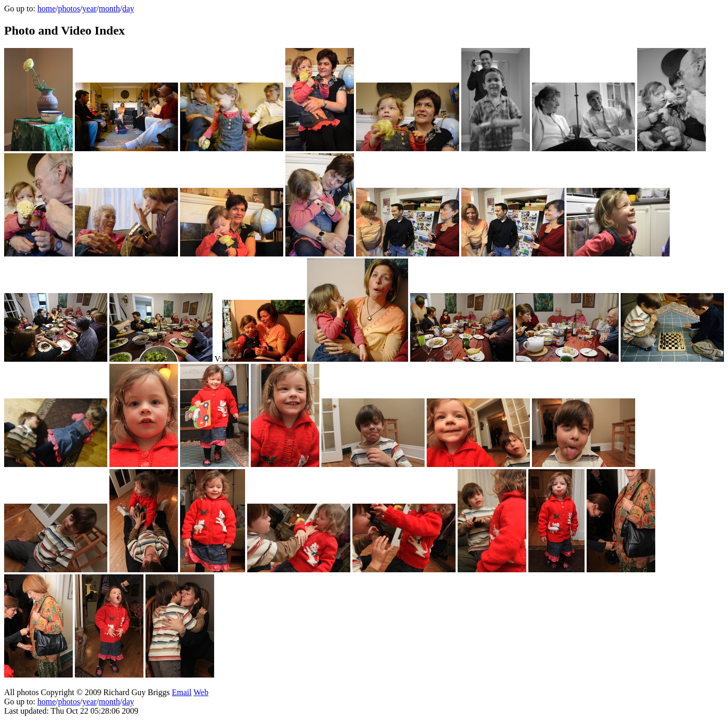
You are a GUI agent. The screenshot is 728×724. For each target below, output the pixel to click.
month (110, 9)
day (128, 9)
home (46, 9)
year (90, 9)
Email (182, 692)
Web (201, 692)
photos (69, 9)
